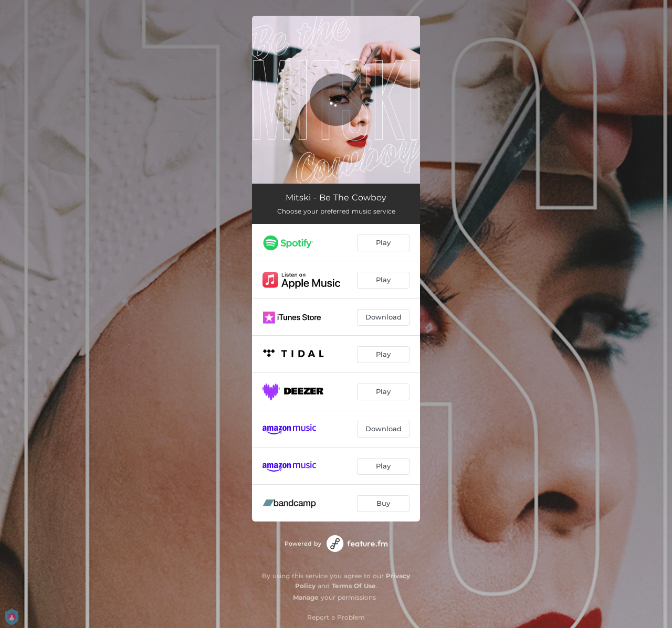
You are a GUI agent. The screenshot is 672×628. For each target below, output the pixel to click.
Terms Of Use (354, 586)
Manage (306, 597)
